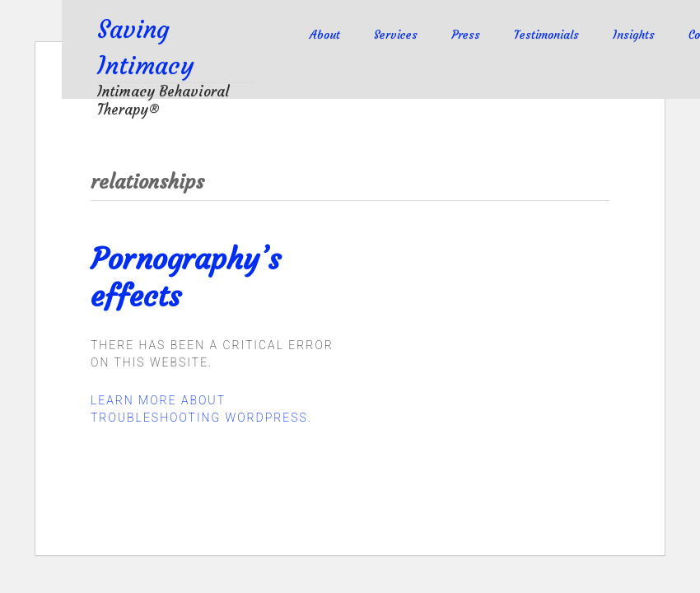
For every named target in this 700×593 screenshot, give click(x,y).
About (325, 35)
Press (466, 35)
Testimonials (546, 35)
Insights (634, 35)
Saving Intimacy (155, 46)
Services (396, 35)
